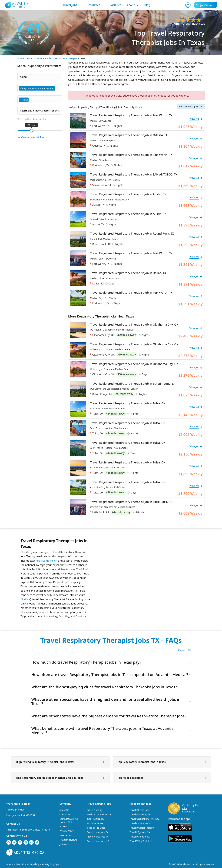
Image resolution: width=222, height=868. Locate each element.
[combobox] (40, 77)
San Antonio (68, 569)
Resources (96, 5)
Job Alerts (65, 844)
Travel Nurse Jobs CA (98, 832)
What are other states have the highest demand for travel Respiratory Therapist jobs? (109, 716)
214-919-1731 (28, 815)
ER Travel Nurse (95, 823)
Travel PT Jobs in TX (140, 837)
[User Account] (188, 5)
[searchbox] (58, 88)
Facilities (116, 5)
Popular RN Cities (96, 828)
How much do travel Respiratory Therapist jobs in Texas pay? (86, 662)
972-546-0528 (18, 810)
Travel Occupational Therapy (144, 819)
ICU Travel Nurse (96, 819)
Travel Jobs (72, 5)
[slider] (31, 131)
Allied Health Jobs (141, 804)
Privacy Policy (66, 831)
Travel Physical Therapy (142, 828)
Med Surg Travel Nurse (99, 814)
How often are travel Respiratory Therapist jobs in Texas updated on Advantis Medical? (110, 674)
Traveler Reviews (68, 840)
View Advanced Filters (32, 137)
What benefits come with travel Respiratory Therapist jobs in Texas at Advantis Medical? (102, 730)
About (133, 5)
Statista (26, 599)
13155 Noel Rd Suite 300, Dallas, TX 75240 (28, 830)
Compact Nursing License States (69, 820)
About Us (64, 810)
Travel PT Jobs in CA (140, 832)
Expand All (184, 650)
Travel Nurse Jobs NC (98, 841)
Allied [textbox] (23, 77)
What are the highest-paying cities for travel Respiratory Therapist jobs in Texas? (104, 687)
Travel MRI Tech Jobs (140, 814)
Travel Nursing (95, 810)
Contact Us (13, 824)
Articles (63, 826)
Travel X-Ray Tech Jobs (141, 841)
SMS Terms (65, 835)
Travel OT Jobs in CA (140, 823)
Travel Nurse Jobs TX (98, 837)
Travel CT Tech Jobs (139, 810)
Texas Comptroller (46, 561)
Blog (147, 5)
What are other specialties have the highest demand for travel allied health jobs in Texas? (106, 701)
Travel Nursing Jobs (99, 804)
